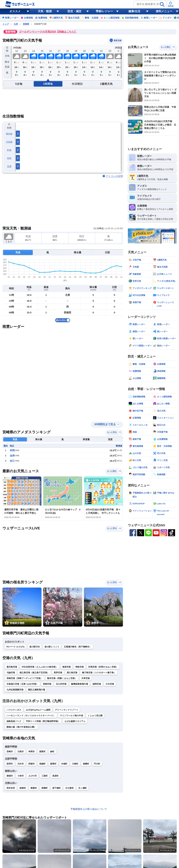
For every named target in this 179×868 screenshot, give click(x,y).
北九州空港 (61, 684)
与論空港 (11, 673)
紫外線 (9, 134)
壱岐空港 (79, 667)
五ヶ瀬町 (83, 788)
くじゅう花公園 (95, 716)
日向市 (21, 764)
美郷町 (45, 788)
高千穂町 (57, 788)
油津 (12, 456)
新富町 (53, 764)
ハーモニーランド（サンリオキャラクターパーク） (31, 716)
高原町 (55, 776)
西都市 (32, 764)
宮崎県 (26, 24)
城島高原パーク (14, 721)
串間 (12, 450)
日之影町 (70, 788)
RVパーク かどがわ (16, 647)
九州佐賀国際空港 (15, 690)
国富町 (42, 752)
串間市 (32, 752)
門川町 (97, 764)
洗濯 (9, 166)
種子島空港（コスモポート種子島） (99, 673)
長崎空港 (47, 684)
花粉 (9, 158)
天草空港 (86, 678)
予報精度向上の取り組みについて (89, 809)
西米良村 (11, 788)
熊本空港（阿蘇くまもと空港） (62, 678)
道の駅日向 (35, 647)
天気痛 (9, 142)
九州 (16, 24)
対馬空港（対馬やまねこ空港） (103, 667)
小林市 (21, 776)
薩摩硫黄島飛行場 (79, 684)
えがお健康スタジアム (75, 721)
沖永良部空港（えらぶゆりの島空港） (40, 667)
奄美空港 (66, 667)
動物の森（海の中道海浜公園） (21, 727)
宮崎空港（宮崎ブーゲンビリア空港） (25, 678)
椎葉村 (34, 788)
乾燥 (9, 150)
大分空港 (110, 684)
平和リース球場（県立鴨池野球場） (43, 721)
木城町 (64, 764)
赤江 (12, 461)
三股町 (45, 776)
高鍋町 (42, 764)
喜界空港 (58, 673)
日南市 (21, 752)
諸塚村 (23, 788)
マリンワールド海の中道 (71, 716)
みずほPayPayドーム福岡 (38, 710)
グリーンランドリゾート (67, 710)
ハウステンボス (14, 710)
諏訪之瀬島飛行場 (36, 690)
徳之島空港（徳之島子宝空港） (34, 673)
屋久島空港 (72, 673)
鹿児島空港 (12, 667)
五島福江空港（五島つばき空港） (22, 684)
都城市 (10, 776)
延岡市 (10, 764)
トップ (6, 24)
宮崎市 (10, 752)
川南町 (75, 764)
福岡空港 (97, 684)
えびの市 (33, 776)
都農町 (86, 764)
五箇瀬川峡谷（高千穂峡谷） (78, 647)
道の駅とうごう (52, 647)
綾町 (52, 752)
